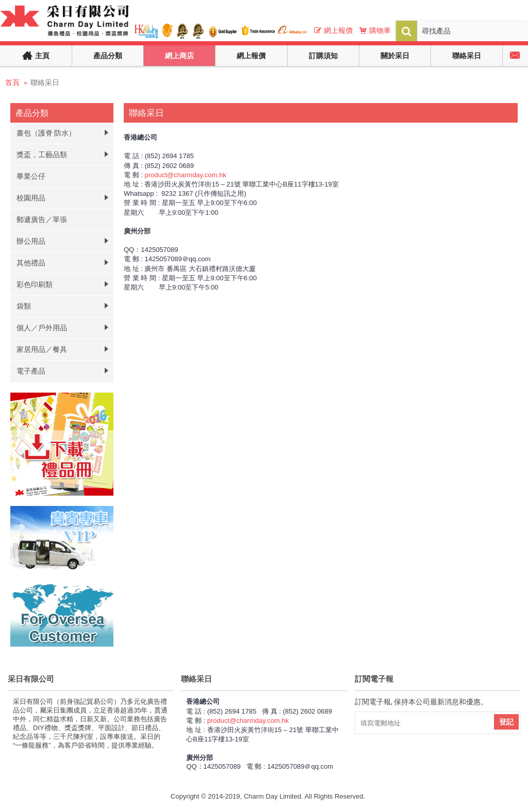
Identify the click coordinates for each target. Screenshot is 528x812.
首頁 (12, 82)
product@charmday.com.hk (185, 175)
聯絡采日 (45, 82)
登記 (506, 722)
